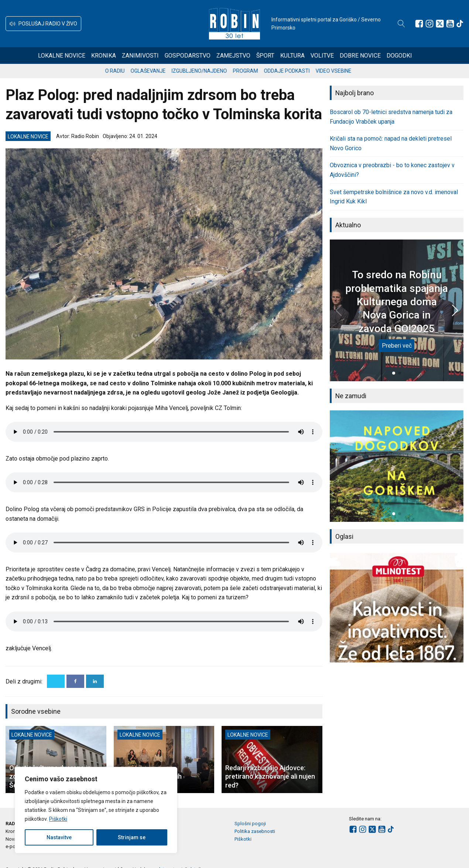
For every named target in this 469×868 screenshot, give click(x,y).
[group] (397, 466)
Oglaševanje (155, 71)
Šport (275, 56)
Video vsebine (340, 71)
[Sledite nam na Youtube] (450, 24)
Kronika (113, 56)
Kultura (302, 56)
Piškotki (58, 819)
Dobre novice (370, 56)
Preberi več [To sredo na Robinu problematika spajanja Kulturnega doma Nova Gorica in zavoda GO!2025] (397, 346)
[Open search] (401, 24)
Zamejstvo (243, 56)
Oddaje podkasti (293, 71)
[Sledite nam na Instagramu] (429, 24)
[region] (96, 810)
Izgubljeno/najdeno (206, 71)
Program (252, 71)
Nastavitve (59, 837)
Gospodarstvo (197, 56)
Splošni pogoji (250, 824)
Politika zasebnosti (255, 831)
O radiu (121, 71)
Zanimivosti (150, 56)
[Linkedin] (95, 681)
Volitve (332, 56)
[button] (43, 24)
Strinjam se (132, 837)
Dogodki (409, 56)
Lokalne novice (71, 56)
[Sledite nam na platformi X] (440, 24)
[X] (56, 681)
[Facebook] (75, 681)
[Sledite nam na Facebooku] (419, 24)
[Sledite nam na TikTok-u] (460, 24)
